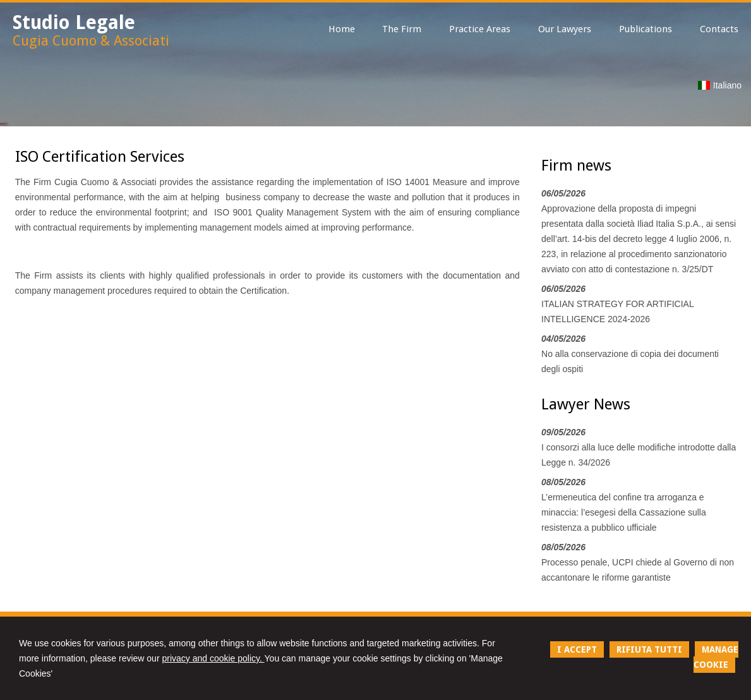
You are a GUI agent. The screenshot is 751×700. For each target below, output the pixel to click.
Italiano (720, 85)
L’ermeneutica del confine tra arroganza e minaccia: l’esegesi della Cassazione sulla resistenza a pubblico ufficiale (624, 512)
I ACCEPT (577, 649)
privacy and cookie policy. (213, 658)
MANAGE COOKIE (716, 657)
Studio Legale (74, 22)
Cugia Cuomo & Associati (91, 41)
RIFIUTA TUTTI (649, 649)
